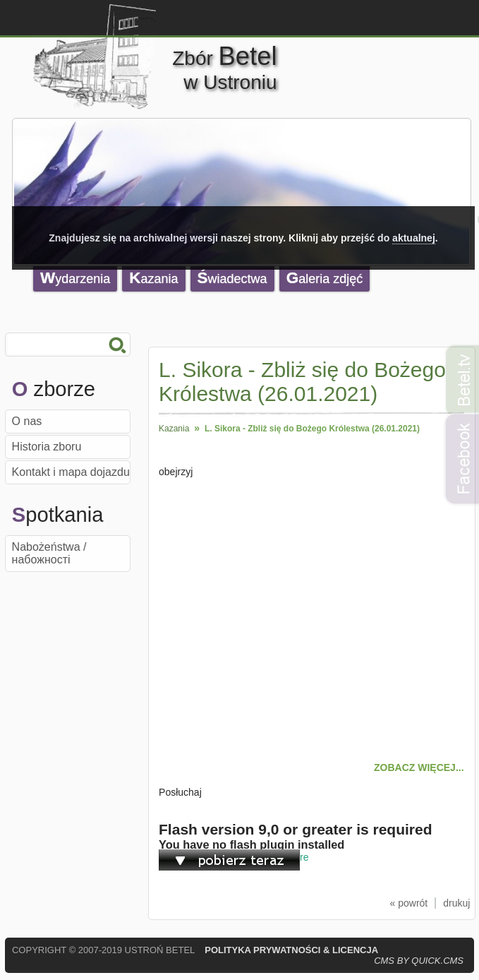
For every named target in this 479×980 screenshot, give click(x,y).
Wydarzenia (75, 278)
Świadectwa (232, 278)
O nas (27, 421)
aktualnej (414, 238)
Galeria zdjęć (325, 278)
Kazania (153, 278)
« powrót (409, 903)
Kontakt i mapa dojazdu (71, 472)
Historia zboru (47, 447)
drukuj (456, 903)
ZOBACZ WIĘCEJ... (419, 767)
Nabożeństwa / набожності (49, 553)
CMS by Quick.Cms (419, 961)
